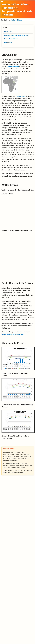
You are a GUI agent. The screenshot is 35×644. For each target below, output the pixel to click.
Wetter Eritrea (10, 185)
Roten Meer (21, 96)
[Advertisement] (18, 534)
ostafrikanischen (13, 67)
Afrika (13, 20)
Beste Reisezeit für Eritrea (17, 283)
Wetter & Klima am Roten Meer (13, 334)
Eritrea (19, 20)
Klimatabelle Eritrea (13, 343)
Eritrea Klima (9, 55)
